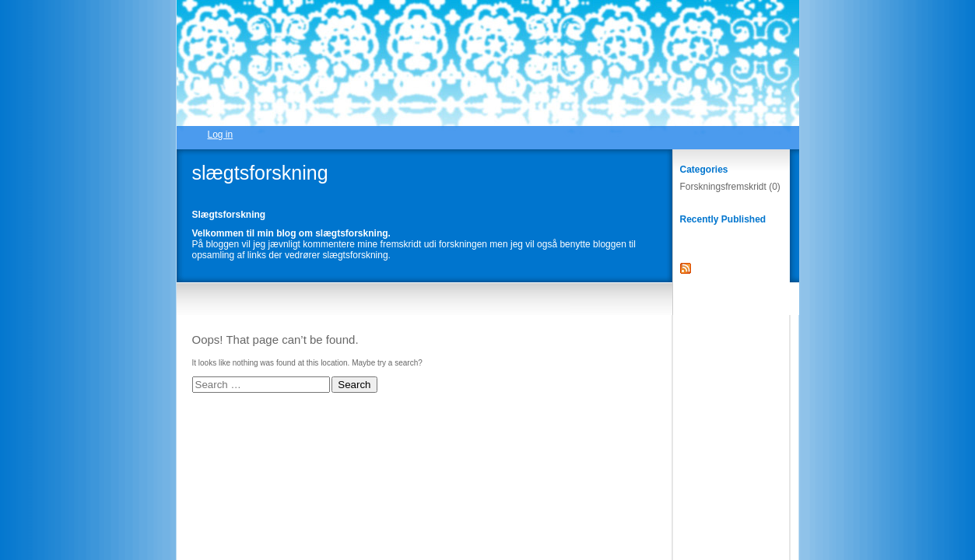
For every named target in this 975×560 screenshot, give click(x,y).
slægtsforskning (260, 173)
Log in (221, 135)
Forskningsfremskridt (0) (730, 187)
